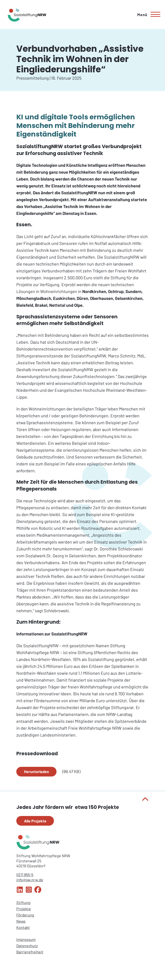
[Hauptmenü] (147, 14)
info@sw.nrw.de (30, 880)
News (21, 921)
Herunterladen (37, 772)
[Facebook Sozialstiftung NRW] (38, 892)
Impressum (26, 939)
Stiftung (23, 903)
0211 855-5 (25, 875)
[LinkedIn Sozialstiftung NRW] (20, 892)
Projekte (24, 909)
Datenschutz (27, 946)
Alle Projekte (35, 821)
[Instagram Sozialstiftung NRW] (29, 892)
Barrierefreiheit (30, 952)
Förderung (25, 915)
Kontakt (23, 927)
